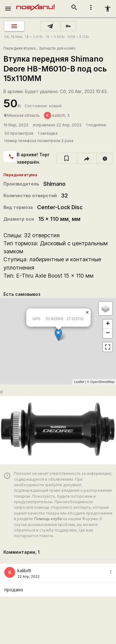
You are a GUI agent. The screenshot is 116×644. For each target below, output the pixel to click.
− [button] (108, 333)
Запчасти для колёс (57, 48)
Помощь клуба (48, 519)
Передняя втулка (19, 48)
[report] (105, 158)
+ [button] (108, 324)
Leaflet (79, 382)
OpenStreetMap (102, 382)
